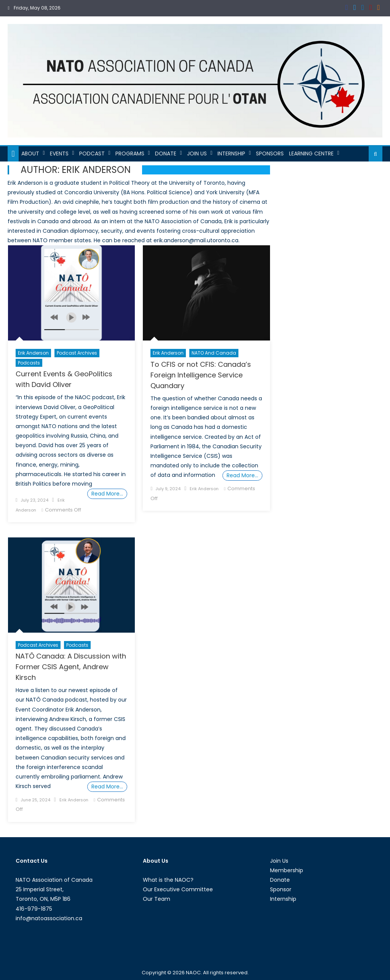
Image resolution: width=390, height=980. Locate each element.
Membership (287, 870)
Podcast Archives (77, 353)
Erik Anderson (33, 353)
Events (59, 153)
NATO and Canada (214, 353)
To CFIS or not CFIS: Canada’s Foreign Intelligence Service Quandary (201, 375)
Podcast (92, 153)
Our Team (157, 899)
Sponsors (270, 153)
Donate (166, 153)
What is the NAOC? (168, 880)
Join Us (197, 153)
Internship (231, 153)
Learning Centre (311, 153)
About (30, 153)
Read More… (107, 494)
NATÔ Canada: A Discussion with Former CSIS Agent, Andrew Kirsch (71, 667)
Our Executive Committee (178, 889)
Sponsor (281, 889)
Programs (130, 153)
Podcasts (29, 363)
